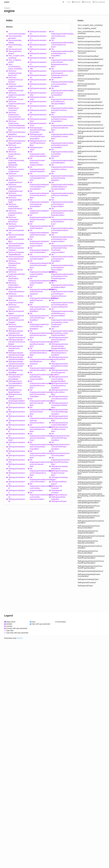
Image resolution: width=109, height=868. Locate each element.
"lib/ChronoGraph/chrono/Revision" (17, 103)
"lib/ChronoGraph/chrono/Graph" (16, 89)
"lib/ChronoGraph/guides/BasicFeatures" (15, 213)
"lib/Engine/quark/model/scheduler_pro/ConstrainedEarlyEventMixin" (60, 83)
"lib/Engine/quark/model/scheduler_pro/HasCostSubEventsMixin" (60, 127)
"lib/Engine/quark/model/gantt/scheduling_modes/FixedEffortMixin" (38, 282)
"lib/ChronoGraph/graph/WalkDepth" (15, 200)
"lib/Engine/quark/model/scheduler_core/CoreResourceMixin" (60, 35)
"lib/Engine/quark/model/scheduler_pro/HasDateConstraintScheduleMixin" (60, 144)
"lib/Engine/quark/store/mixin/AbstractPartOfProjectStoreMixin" (60, 437)
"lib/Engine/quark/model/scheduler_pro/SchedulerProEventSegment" (60, 229)
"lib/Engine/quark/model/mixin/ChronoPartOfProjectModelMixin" (38, 317)
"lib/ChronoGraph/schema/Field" (16, 301)
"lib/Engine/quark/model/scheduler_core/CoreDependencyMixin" (38, 472)
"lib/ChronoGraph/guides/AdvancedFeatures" (15, 206)
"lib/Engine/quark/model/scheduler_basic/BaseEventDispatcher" (38, 360)
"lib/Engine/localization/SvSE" (38, 98)
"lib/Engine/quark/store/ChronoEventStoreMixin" (60, 392)
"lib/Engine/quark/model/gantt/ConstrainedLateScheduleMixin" (38, 203)
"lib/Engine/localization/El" (17, 430)
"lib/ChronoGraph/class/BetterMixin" (17, 133)
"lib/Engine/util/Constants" (57, 487)
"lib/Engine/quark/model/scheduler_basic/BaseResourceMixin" (38, 384)
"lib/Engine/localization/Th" (38, 103)
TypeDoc (20, 638)
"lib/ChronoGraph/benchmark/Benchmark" (15, 73)
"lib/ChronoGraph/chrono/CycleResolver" (15, 80)
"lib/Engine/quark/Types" (36, 149)
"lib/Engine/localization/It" (17, 492)
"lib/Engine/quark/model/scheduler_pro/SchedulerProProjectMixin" (60, 258)
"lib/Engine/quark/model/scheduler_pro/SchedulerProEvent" (60, 221)
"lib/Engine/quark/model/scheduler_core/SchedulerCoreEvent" (60, 44)
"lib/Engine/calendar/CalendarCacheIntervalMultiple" (17, 342)
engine (7, 2)
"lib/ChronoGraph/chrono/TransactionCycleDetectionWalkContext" (17, 116)
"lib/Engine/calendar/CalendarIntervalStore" (16, 363)
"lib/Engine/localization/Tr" (38, 107)
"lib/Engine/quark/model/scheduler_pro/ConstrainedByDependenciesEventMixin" (60, 62)
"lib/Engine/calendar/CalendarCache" (16, 332)
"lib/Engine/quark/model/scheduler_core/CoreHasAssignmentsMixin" (38, 487)
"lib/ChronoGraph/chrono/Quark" (16, 98)
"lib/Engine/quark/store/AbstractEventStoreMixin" (60, 359)
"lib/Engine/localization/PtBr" (38, 68)
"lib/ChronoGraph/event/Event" (15, 181)
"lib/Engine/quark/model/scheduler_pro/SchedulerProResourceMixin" (60, 266)
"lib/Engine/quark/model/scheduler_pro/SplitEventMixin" (60, 285)
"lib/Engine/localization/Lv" (38, 41)
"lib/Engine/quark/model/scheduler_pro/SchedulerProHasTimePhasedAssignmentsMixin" (60, 248)
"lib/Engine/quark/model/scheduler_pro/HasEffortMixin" (60, 161)
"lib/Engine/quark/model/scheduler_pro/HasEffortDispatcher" (60, 153)
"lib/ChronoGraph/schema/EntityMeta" (16, 296)
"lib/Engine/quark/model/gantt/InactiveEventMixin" (38, 257)
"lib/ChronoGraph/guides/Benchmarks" (13, 220)
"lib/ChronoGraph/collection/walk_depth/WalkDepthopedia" (16, 162)
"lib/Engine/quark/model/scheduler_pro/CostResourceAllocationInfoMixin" (60, 100)
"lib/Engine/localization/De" (17, 426)
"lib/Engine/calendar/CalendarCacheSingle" (16, 354)
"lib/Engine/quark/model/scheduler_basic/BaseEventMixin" (38, 368)
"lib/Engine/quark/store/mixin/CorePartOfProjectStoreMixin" (60, 461)
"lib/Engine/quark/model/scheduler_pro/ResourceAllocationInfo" (60, 194)
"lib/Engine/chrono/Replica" (15, 395)
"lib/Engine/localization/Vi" (38, 116)
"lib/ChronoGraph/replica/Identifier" (17, 273)
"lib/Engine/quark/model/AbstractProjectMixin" (38, 169)
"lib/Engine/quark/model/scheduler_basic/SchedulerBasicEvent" (38, 437)
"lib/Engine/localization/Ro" (38, 72)
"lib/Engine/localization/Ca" (17, 413)
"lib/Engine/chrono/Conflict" (15, 387)
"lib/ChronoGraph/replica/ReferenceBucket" (15, 285)
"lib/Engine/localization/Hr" (17, 478)
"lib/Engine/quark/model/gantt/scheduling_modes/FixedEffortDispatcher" (38, 273)
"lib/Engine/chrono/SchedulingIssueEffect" (17, 400)
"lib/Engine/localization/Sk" (38, 81)
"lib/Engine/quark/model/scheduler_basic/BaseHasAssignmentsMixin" (38, 376)
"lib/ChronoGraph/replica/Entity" (16, 269)
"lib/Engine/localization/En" (17, 435)
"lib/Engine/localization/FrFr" (17, 461)
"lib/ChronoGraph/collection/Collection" (14, 147)
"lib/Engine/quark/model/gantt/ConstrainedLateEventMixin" (38, 194)
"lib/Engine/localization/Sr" (38, 89)
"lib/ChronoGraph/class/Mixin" (17, 138)
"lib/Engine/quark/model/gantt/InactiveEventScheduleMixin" (38, 264)
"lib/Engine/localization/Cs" (17, 417)
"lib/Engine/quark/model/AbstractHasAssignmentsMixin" (37, 162)
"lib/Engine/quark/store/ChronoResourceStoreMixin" (60, 399)
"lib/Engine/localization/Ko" (38, 33)
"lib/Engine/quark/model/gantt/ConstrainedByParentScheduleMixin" (38, 186)
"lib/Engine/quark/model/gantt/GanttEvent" (38, 211)
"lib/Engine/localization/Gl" (17, 465)
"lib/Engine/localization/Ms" (38, 46)
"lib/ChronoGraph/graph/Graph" (16, 190)
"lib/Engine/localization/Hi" (17, 474)
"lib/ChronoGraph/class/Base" (17, 129)
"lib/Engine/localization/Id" (17, 487)
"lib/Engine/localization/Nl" (38, 50)
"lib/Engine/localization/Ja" (17, 496)
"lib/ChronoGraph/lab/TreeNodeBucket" (16, 253)
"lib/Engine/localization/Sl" (38, 85)
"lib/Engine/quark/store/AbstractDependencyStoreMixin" (60, 353)
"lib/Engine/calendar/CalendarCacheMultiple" (16, 348)
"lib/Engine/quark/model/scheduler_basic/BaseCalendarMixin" (38, 343)
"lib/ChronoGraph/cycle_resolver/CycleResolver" (16, 169)
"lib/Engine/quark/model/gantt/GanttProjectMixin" (38, 226)
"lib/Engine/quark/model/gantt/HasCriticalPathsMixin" (38, 250)
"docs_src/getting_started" (15, 61)
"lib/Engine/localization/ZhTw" (38, 124)
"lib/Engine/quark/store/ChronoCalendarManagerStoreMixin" (60, 379)
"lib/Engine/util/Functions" (57, 492)
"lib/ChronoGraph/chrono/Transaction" (13, 108)
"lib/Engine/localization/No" (38, 55)
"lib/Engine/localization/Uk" (38, 111)
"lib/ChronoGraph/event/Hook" (15, 186)
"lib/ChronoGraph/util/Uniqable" (16, 321)
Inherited (77, 2)
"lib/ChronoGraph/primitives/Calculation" (14, 263)
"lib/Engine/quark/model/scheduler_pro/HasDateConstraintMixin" (60, 135)
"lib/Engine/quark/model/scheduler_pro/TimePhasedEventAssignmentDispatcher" (60, 304)
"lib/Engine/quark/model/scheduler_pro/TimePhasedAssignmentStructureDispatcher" (60, 294)
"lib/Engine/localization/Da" (17, 422)
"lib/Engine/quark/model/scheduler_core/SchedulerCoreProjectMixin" (60, 52)
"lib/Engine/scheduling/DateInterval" (59, 467)
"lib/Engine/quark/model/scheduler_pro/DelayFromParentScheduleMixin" (60, 118)
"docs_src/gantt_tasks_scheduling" (17, 57)
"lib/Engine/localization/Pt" (38, 63)
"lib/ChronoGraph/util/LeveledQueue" (16, 317)
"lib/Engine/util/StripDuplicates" (58, 498)
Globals (7, 8)
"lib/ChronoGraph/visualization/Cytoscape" (15, 327)
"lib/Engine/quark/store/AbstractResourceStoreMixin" (60, 366)
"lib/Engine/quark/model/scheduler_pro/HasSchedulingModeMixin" (60, 177)
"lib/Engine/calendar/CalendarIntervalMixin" (16, 358)
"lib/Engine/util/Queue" (59, 495)
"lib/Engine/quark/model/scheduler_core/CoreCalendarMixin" (38, 463)
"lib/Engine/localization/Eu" (17, 452)
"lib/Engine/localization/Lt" (38, 37)
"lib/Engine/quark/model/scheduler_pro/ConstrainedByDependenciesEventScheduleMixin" (60, 73)
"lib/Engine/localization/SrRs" (38, 94)
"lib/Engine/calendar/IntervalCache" (16, 367)
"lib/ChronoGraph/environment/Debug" (15, 176)
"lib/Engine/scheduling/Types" (59, 478)
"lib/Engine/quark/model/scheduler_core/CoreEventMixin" (38, 480)
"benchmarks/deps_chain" (15, 46)
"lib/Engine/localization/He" (17, 470)
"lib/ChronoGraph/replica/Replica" (16, 291)
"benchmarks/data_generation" (15, 37)
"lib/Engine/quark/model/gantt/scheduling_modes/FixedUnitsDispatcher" (38, 291)
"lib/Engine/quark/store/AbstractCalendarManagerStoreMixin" (60, 346)
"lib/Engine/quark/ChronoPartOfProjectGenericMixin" (37, 137)
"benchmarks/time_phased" (15, 52)
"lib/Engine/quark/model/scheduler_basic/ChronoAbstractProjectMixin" (38, 393)
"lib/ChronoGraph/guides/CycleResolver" (15, 226)
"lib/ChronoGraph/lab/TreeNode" (16, 249)
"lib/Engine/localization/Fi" (17, 457)
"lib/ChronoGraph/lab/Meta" (16, 240)
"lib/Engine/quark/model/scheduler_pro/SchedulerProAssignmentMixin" (60, 203)
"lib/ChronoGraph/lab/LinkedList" (16, 236)
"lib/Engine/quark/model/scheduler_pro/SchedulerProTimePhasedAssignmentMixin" (60, 276)
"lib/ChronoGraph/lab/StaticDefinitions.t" (16, 245)
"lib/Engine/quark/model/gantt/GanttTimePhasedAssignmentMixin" (38, 243)
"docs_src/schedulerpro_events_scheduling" (15, 67)
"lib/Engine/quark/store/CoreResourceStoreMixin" (60, 429)
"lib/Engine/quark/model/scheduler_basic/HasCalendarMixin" (38, 402)
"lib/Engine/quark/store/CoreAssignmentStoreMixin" (60, 405)
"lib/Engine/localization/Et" (17, 448)
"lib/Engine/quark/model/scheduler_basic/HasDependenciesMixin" (38, 419)
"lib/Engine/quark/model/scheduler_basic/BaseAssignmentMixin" (38, 334)
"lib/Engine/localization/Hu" (17, 483)
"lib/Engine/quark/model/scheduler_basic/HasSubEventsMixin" (38, 428)
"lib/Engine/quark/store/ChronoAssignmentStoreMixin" (60, 372)
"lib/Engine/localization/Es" (17, 443)
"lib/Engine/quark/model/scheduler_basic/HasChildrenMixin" (38, 411)
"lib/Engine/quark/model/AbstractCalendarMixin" (38, 154)
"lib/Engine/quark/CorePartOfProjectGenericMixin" (38, 143)
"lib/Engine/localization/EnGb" (17, 439)
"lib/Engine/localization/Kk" (17, 500)
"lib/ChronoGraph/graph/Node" (15, 194)
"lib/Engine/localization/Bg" (17, 409)
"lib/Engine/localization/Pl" (38, 59)
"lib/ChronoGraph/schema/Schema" (14, 307)
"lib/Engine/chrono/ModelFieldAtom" (15, 391)
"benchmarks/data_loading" (15, 41)
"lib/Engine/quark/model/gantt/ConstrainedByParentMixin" (38, 177)
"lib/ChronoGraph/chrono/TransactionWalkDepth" (17, 123)
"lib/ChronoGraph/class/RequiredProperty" (17, 142)
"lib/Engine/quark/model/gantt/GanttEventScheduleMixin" (38, 218)
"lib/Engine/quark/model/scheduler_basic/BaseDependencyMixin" (38, 352)
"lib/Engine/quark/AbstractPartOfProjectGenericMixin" (38, 130)
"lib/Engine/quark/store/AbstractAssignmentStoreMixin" (60, 340)
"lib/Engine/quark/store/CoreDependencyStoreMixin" (60, 418)
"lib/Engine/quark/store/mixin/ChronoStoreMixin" (60, 453)
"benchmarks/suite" (15, 49)
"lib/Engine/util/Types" (59, 501)
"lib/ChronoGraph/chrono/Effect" (16, 85)
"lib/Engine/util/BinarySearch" (59, 483)
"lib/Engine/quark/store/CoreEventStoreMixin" (60, 424)
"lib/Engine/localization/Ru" (38, 76)
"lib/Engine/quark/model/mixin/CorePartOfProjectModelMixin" (38, 326)
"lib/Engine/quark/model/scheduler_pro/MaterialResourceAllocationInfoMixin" (60, 186)
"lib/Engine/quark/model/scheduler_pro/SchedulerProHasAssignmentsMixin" (60, 238)
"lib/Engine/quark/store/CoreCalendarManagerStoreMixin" (60, 412)
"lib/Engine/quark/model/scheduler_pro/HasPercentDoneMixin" (60, 168)
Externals (88, 2)
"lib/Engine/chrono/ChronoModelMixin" (15, 382)
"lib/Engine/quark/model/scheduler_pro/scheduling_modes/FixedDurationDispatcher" (60, 322)
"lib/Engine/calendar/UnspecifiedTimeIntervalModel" (16, 377)
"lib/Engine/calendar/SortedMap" (16, 371)
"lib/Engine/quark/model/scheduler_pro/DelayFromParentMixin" (60, 109)
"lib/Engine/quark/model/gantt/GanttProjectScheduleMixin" (38, 234)
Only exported (100, 2)
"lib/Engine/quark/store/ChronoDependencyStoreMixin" (60, 386)
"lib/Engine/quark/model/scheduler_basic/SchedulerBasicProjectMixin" (38, 446)
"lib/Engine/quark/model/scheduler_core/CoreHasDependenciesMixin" (38, 496)
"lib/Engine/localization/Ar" (17, 404)
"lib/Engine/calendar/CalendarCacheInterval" (17, 336)
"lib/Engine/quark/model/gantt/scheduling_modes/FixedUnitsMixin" (38, 299)
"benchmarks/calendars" (17, 34)
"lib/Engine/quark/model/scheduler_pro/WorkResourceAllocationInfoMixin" (60, 312)
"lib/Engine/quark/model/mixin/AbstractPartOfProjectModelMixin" (38, 308)
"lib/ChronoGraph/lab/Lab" (16, 231)
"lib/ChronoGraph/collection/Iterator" (14, 154)
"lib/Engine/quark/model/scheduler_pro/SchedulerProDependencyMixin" (60, 212)
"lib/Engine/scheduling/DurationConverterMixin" (59, 473)
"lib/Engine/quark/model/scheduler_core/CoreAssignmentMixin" (38, 454)
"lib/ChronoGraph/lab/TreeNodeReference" (16, 258)
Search (63, 2)
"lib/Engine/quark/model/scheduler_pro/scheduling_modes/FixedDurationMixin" (60, 332)
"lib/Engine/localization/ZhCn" (38, 120)
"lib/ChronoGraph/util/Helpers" (16, 312)
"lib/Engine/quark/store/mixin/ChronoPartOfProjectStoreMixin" (60, 446)
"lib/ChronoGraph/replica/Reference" (13, 279)
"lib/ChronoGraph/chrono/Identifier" (17, 94)
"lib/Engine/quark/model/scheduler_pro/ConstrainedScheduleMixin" (60, 92)
